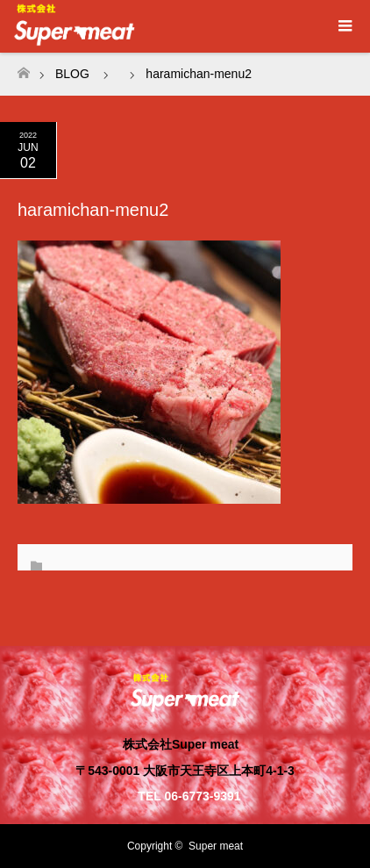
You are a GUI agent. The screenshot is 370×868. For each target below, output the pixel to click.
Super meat (216, 846)
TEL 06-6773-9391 (189, 796)
